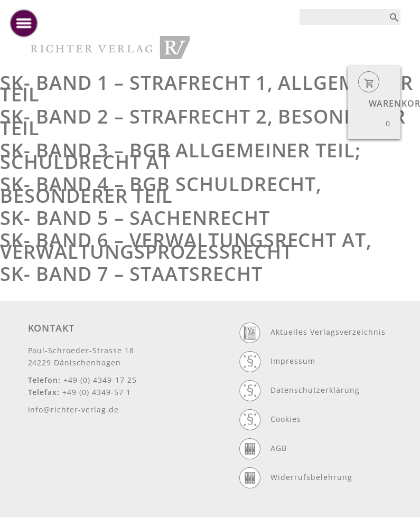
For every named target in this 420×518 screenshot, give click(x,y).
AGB (279, 448)
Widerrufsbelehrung (311, 477)
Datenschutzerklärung (315, 390)
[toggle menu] (24, 23)
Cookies (286, 419)
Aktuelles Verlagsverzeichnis (328, 332)
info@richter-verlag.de (74, 409)
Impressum (293, 361)
